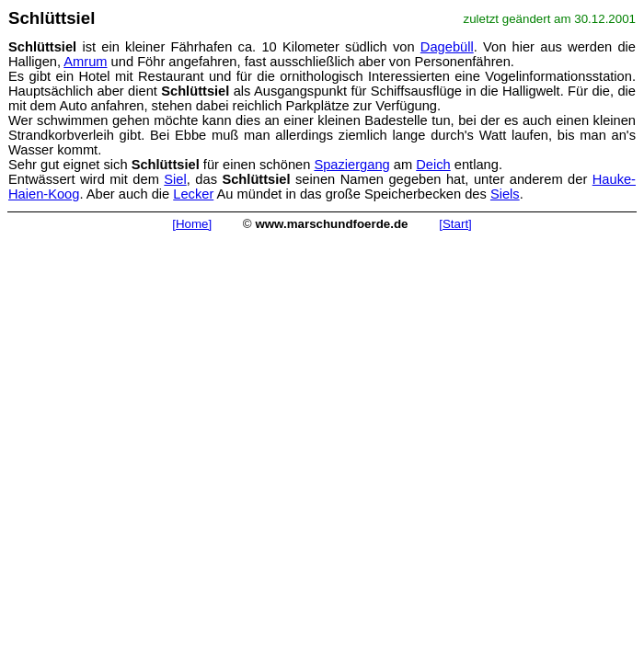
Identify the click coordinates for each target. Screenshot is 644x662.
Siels (505, 194)
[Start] (455, 224)
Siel (175, 179)
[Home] (192, 224)
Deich (433, 165)
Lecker (193, 194)
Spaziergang (351, 165)
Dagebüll (447, 47)
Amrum (85, 62)
